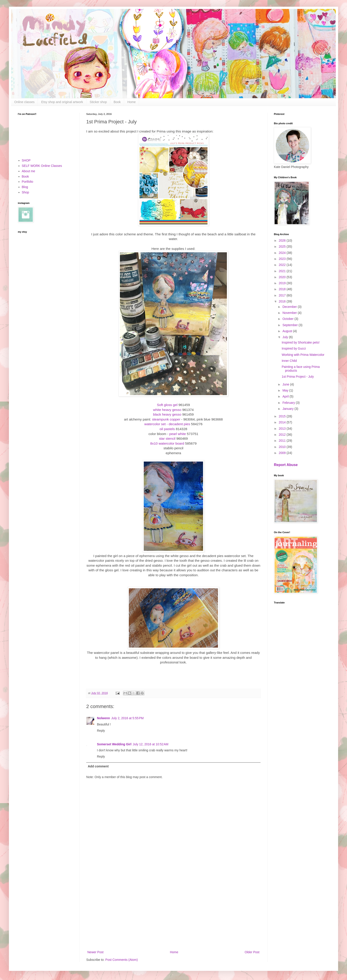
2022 (283, 265)
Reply (101, 731)
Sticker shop (98, 102)
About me (29, 171)
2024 (283, 253)
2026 (283, 240)
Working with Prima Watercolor (303, 355)
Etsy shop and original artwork (62, 102)
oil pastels (167, 429)
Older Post (252, 952)
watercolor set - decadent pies (167, 424)
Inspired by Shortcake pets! (301, 342)
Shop (26, 192)
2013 (283, 429)
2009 (283, 453)
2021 (283, 271)
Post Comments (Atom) (122, 960)
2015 (283, 416)
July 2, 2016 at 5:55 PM (127, 718)
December (290, 307)
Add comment (98, 766)
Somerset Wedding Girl (114, 744)
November (290, 313)
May (286, 390)
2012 (283, 435)
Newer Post (95, 952)
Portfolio (28, 182)
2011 (283, 441)
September (290, 325)
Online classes (24, 102)
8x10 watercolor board (167, 443)
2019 (283, 283)
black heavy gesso (167, 414)
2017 (283, 295)
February (289, 403)
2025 (283, 247)
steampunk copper (166, 419)
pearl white (178, 434)
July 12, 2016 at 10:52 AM (151, 744)
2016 (283, 301)
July (286, 337)
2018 (283, 289)
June (286, 384)
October (288, 319)
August (288, 331)
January (288, 409)
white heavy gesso (167, 410)
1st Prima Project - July (298, 377)
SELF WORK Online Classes (42, 166)
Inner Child (289, 361)
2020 (283, 277)
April (286, 396)
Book (117, 102)
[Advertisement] (173, 913)
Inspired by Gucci (294, 348)
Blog (25, 187)
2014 (283, 422)
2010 (283, 447)
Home (132, 102)
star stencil (167, 438)
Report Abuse (286, 465)
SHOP (26, 160)
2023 (283, 259)
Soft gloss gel (167, 405)
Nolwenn (103, 718)
